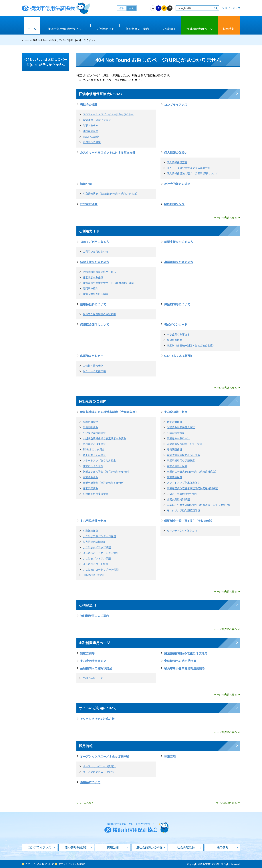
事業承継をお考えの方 (179, 262)
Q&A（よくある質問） (179, 356)
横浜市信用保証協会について (101, 94)
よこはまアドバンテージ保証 (99, 536)
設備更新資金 (90, 427)
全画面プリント (202, 40)
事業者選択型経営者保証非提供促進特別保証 (192, 488)
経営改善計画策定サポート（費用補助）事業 (108, 283)
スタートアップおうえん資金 (99, 460)
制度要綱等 (87, 653)
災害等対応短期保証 (94, 542)
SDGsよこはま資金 (94, 449)
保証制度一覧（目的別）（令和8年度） (189, 521)
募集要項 (170, 756)
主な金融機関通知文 (93, 661)
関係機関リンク (174, 204)
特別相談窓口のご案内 (95, 616)
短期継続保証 (90, 531)
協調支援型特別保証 (178, 499)
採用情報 (86, 746)
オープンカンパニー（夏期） (99, 766)
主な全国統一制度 (176, 412)
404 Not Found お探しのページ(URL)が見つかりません (45, 62)
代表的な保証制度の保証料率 (99, 314)
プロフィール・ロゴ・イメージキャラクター (108, 114)
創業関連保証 (174, 477)
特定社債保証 (174, 422)
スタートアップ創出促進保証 (183, 483)
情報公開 (86, 184)
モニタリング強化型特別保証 (183, 510)
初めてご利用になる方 (95, 242)
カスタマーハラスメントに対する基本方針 (108, 152)
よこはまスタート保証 (96, 564)
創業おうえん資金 (93, 466)
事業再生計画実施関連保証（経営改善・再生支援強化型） (200, 505)
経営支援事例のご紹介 (96, 294)
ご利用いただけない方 (96, 251)
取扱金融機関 (174, 340)
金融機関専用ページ (94, 643)
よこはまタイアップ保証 (97, 547)
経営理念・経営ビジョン (97, 120)
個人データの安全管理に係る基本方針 (188, 168)
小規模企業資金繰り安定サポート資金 (104, 438)
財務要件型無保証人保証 (181, 427)
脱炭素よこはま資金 (94, 444)
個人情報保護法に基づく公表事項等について (192, 173)
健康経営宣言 (90, 131)
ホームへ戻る (87, 803)
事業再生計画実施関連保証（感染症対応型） (192, 472)
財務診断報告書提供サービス (99, 272)
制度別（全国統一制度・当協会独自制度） (191, 345)
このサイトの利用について (40, 864)
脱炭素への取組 (92, 142)
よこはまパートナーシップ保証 (101, 553)
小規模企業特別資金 (94, 433)
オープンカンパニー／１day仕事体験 (105, 756)
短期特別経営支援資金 (96, 494)
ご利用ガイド (89, 231)
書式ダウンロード (176, 324)
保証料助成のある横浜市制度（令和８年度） (109, 412)
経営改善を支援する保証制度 (183, 455)
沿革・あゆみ (90, 125)
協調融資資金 (90, 422)
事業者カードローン (178, 438)
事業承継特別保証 (177, 466)
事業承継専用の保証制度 (181, 460)
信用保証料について (93, 304)
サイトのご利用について (98, 708)
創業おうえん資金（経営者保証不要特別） (107, 472)
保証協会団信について (95, 324)
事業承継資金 (90, 477)
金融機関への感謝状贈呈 (180, 661)
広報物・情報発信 (93, 366)
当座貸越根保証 (176, 433)
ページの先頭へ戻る (225, 217)
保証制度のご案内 (93, 401)
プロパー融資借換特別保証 (182, 494)
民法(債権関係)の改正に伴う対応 (186, 653)
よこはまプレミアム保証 (97, 558)
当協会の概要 (89, 104)
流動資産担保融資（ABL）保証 (185, 444)
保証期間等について (177, 304)
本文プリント (228, 40)
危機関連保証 (174, 449)
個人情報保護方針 (76, 847)
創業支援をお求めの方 (179, 242)
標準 (122, 8)
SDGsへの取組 (91, 137)
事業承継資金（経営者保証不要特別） (104, 483)
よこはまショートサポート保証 (101, 569)
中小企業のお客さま (178, 334)
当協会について (90, 782)
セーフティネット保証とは (182, 531)
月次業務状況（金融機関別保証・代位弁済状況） (111, 194)
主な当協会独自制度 (93, 521)
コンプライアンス (176, 104)
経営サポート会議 (93, 277)
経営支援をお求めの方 (95, 262)
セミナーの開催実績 (94, 371)
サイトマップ (233, 8)
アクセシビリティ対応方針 (97, 719)
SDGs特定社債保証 (94, 575)
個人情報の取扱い (176, 152)
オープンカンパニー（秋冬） (99, 772)
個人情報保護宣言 (177, 162)
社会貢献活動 (89, 204)
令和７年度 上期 (93, 678)
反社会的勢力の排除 (177, 184)
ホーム (26, 40)
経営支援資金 (90, 488)
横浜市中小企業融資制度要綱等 (184, 668)
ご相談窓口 (87, 605)
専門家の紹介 (90, 288)
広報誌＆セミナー (92, 356)
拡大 (132, 8)
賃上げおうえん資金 (94, 455)
